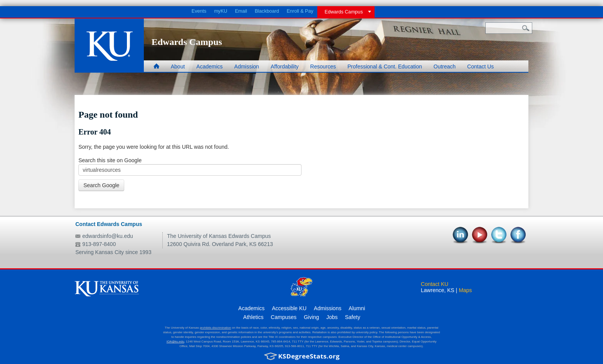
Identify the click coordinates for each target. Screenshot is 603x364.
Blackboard (267, 11)
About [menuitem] (178, 66)
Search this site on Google (110, 160)
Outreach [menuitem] (445, 66)
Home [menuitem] (158, 67)
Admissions (328, 308)
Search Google (101, 185)
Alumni (357, 308)
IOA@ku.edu (175, 342)
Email (241, 11)
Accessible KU (289, 308)
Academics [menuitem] (210, 66)
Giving (311, 317)
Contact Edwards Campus (109, 224)
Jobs (332, 317)
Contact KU (435, 284)
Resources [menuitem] (323, 66)
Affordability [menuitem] (285, 66)
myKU (221, 11)
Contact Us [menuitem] (481, 66)
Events (199, 11)
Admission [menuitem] (247, 66)
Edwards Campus (344, 12)
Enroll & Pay (300, 11)
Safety (353, 317)
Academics (252, 308)
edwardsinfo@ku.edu (108, 236)
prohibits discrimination (215, 328)
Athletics (253, 317)
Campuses (284, 317)
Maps (465, 290)
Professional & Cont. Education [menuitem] (385, 66)
